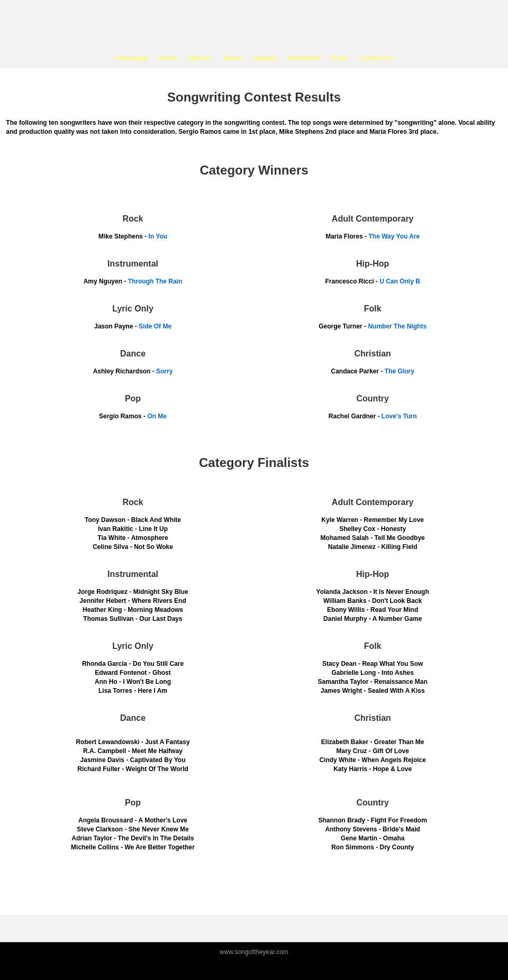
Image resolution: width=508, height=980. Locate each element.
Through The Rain (155, 281)
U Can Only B (400, 281)
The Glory (400, 371)
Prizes (168, 58)
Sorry (164, 371)
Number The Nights (397, 326)
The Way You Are (394, 236)
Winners (200, 58)
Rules (339, 58)
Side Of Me (155, 326)
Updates (265, 58)
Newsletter (305, 58)
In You (158, 236)
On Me (157, 416)
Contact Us (375, 58)
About (233, 58)
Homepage (132, 58)
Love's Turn (399, 416)
